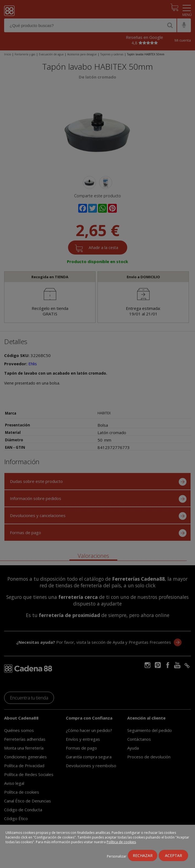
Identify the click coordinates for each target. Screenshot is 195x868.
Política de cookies (121, 842)
